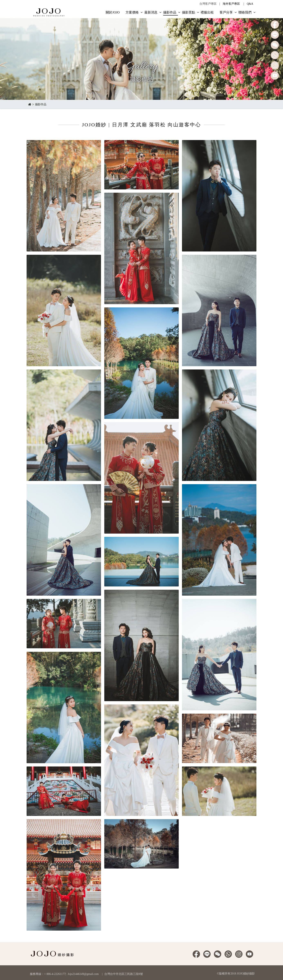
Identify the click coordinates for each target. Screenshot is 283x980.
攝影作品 (41, 104)
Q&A (250, 4)
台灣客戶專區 (208, 4)
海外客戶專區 (231, 4)
